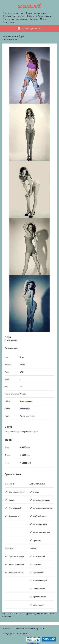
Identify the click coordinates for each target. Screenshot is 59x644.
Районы (34, 19)
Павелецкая (25, 409)
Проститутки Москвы (13, 13)
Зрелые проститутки (36, 13)
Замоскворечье (26, 401)
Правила (7, 628)
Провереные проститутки (15, 19)
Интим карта (9, 22)
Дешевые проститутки (13, 16)
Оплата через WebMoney (26, 628)
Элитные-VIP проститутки (39, 16)
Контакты (45, 628)
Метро (43, 19)
